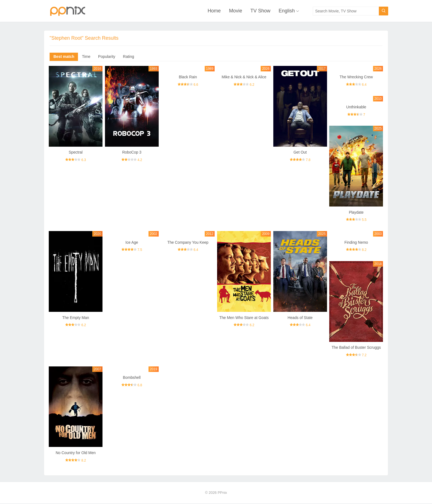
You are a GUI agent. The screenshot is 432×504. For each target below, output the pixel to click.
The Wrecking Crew (356, 77)
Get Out (300, 152)
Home (214, 11)
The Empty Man (76, 318)
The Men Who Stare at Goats (244, 318)
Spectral (76, 152)
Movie (235, 11)
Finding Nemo (356, 243)
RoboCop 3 (132, 152)
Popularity (107, 57)
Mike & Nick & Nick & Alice (244, 77)
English (287, 11)
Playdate (356, 213)
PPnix (222, 493)
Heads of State (300, 318)
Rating (128, 57)
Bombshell (132, 378)
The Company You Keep (188, 243)
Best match (64, 57)
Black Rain (188, 77)
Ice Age (132, 243)
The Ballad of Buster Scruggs (356, 348)
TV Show (260, 11)
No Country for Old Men (76, 453)
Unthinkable (356, 107)
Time (86, 57)
